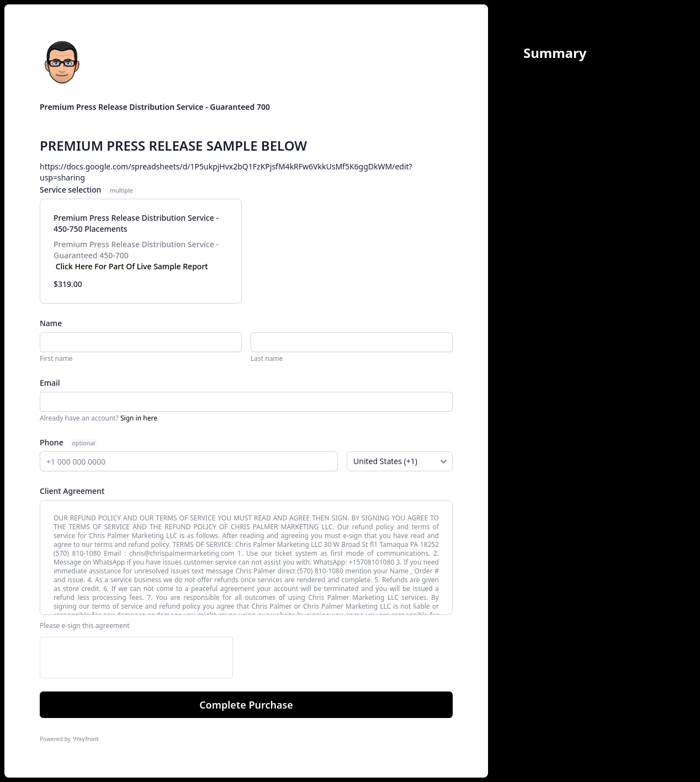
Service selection (88, 190)
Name (51, 323)
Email (50, 383)
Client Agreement (72, 491)
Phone (52, 442)
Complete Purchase (246, 705)
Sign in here (139, 418)
